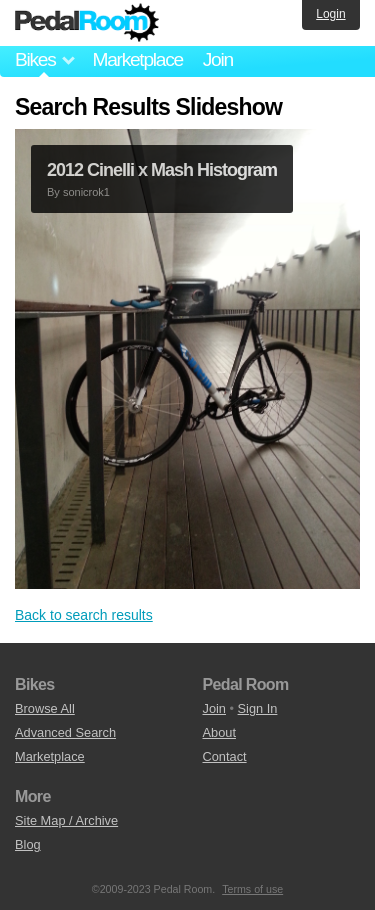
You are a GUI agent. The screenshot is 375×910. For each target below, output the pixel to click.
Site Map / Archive (66, 820)
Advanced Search (65, 732)
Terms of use (252, 889)
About (219, 732)
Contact (225, 756)
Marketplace (137, 59)
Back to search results (84, 615)
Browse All (45, 708)
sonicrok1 (86, 192)
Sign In (258, 708)
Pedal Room (87, 23)
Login (330, 14)
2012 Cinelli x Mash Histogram (162, 170)
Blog (28, 844)
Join (218, 59)
